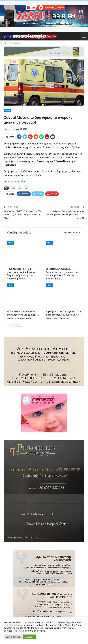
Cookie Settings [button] (13, 637)
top (19, 188)
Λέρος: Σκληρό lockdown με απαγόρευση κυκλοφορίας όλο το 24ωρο (66, 215)
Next (19, 325)
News (7, 111)
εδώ (23, 182)
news (13, 188)
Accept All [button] (30, 637)
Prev (11, 325)
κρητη (26, 188)
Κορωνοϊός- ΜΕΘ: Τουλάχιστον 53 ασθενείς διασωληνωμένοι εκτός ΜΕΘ (22, 215)
